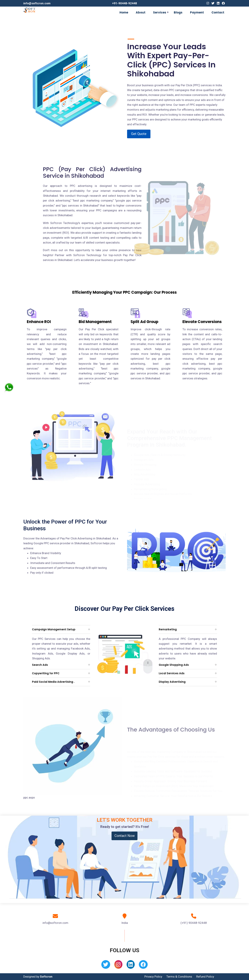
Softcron (46, 977)
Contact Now (125, 836)
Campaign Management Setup (54, 629)
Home (124, 12)
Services (160, 12)
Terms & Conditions (179, 977)
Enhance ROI (39, 322)
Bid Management (95, 322)
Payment (197, 12)
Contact (218, 12)
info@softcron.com (37, 3)
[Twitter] (213, 3)
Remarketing (168, 629)
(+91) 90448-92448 (194, 923)
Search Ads (40, 665)
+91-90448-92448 (124, 3)
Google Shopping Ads (174, 665)
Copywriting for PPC (46, 673)
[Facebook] (223, 3)
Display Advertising (172, 682)
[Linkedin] (218, 3)
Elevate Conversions (202, 322)
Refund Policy (205, 977)
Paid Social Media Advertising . (53, 682)
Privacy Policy (153, 977)
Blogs (178, 12)
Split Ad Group (144, 322)
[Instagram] (208, 3)
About (141, 12)
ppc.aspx (29, 797)
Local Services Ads (172, 673)
